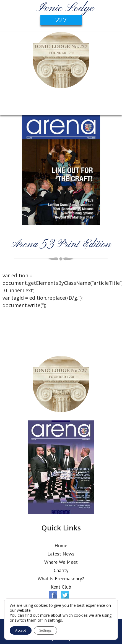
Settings (45, 630)
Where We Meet (61, 562)
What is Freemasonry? (61, 579)
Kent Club (61, 587)
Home (61, 545)
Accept (21, 630)
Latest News (61, 554)
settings (55, 620)
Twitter (65, 595)
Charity (61, 570)
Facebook (53, 595)
